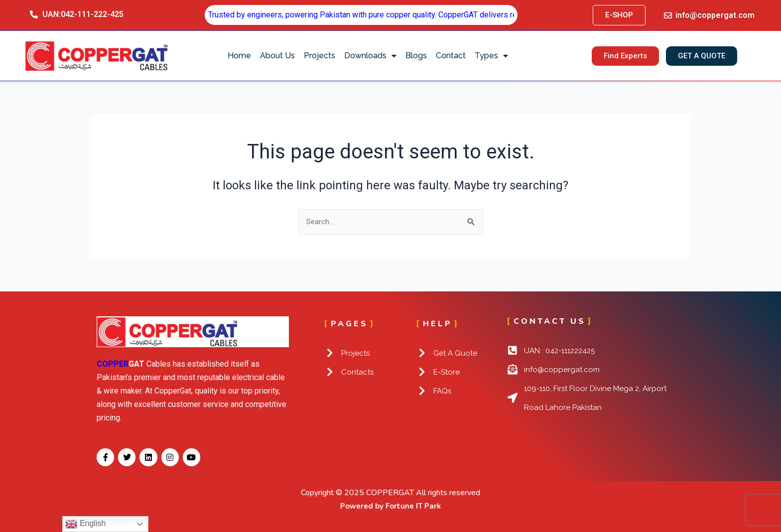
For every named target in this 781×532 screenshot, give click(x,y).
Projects (320, 56)
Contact (451, 56)
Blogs (416, 56)
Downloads (370, 56)
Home (239, 56)
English (85, 524)
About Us (277, 56)
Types (491, 56)
